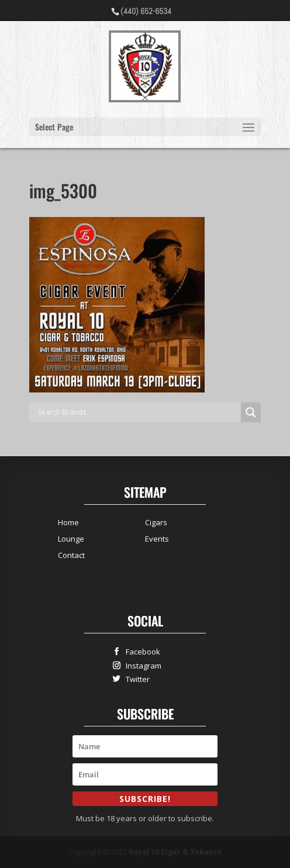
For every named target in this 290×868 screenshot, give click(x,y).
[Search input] (138, 412)
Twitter (135, 679)
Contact (71, 555)
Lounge (71, 539)
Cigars (156, 522)
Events (157, 539)
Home (68, 522)
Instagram (141, 665)
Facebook (140, 651)
